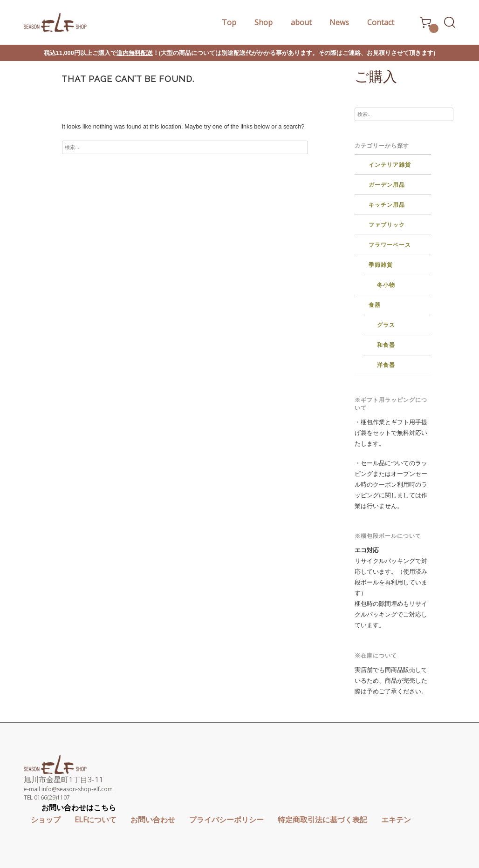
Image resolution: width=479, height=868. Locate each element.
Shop (263, 22)
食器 (375, 305)
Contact (381, 22)
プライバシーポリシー (226, 820)
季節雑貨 (381, 265)
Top (229, 22)
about (301, 22)
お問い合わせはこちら (79, 807)
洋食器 (386, 365)
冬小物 (386, 285)
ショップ (46, 820)
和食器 (386, 345)
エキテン (396, 820)
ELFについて (96, 820)
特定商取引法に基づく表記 (322, 820)
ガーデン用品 (387, 185)
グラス (386, 325)
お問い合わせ (153, 820)
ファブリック (387, 225)
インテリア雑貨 (390, 165)
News (339, 22)
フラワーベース (390, 245)
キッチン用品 (387, 205)
